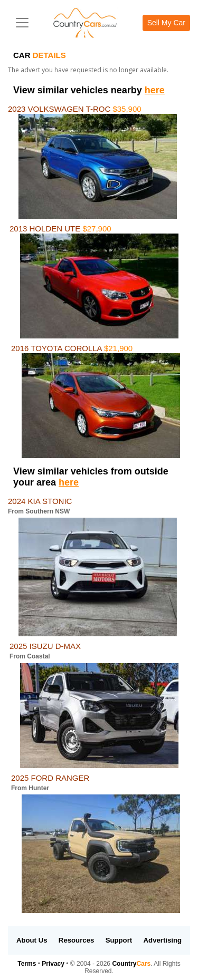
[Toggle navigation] (22, 23)
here (155, 90)
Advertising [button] (163, 940)
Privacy (53, 964)
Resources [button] (76, 940)
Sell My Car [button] (166, 23)
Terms (27, 964)
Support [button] (119, 940)
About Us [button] (32, 940)
